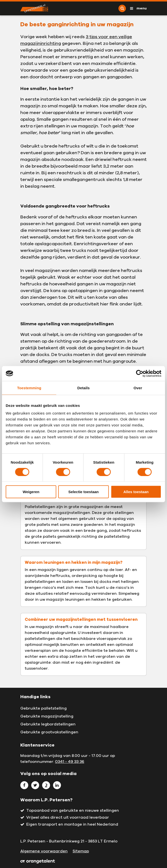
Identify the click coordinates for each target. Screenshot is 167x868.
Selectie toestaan (84, 492)
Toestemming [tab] (29, 388)
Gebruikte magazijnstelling (47, 716)
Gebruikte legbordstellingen (48, 724)
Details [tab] (83, 388)
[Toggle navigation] (137, 8)
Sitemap (81, 851)
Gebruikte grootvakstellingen (49, 732)
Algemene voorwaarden (44, 851)
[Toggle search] (122, 8)
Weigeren (31, 492)
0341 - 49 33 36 (70, 762)
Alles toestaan (136, 492)
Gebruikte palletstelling (43, 708)
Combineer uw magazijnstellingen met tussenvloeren (81, 620)
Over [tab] (138, 388)
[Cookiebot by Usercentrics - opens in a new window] (140, 373)
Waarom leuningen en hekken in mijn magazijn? (74, 563)
